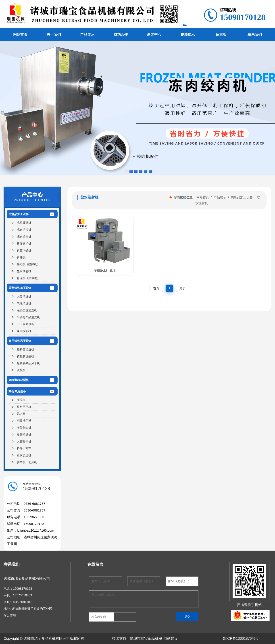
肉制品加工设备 (242, 197)
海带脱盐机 (24, 428)
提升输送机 (24, 435)
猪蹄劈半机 (24, 243)
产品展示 (87, 35)
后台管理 (10, 615)
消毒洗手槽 (24, 421)
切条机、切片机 (27, 462)
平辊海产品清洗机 (28, 317)
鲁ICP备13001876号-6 (241, 639)
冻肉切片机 (24, 230)
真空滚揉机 (24, 250)
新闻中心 (154, 35)
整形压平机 (24, 407)
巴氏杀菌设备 (25, 324)
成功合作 (121, 35)
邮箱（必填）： (179, 581)
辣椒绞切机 (24, 331)
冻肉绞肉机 (24, 237)
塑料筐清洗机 (25, 349)
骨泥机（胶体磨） (28, 278)
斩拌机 (21, 257)
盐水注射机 (24, 271)
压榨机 (21, 400)
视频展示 (188, 35)
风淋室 (21, 414)
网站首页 (20, 35)
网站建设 (171, 639)
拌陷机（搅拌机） (28, 264)
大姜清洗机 (24, 296)
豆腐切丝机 (24, 455)
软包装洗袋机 (25, 356)
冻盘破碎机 (24, 223)
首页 (156, 288)
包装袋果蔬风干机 (28, 363)
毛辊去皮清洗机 (27, 310)
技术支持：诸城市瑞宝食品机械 (137, 639)
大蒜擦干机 (24, 441)
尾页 (183, 288)
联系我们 (255, 35)
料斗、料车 (24, 448)
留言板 (221, 35)
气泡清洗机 (24, 303)
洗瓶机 (21, 370)
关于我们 (54, 35)
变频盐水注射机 (104, 271)
